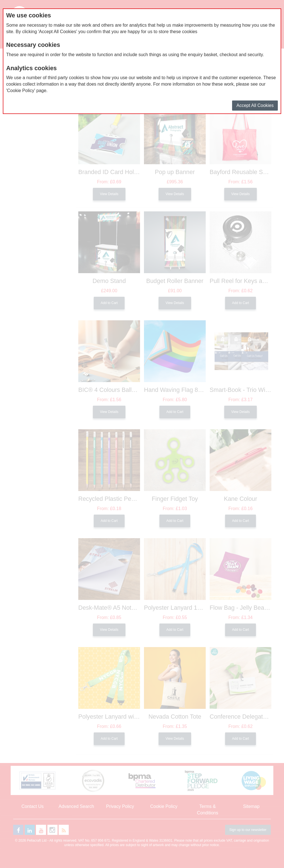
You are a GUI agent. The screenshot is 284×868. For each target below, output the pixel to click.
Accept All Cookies (255, 105)
